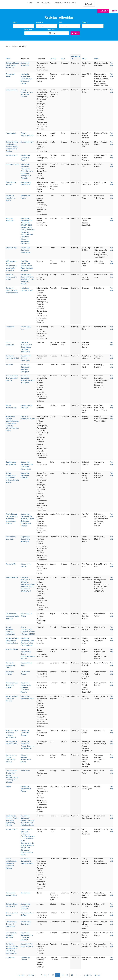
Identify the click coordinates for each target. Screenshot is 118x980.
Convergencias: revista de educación (11, 935)
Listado (104, 11)
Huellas (8, 786)
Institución (28, 30)
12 (62, 975)
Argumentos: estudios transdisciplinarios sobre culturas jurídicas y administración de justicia (12, 423)
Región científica (12, 577)
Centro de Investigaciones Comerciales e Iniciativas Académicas (26, 347)
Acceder (89, 4)
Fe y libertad (10, 957)
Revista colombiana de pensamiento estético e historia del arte (12, 478)
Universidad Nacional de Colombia (25, 475)
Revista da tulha (12, 829)
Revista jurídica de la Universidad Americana (12, 65)
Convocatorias (43, 3)
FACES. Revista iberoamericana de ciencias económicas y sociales (12, 519)
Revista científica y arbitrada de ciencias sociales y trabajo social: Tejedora (12, 147)
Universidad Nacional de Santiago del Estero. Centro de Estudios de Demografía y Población (27, 171)
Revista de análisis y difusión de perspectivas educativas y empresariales (12, 949)
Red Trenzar (25, 771)
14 (72, 975)
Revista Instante (12, 155)
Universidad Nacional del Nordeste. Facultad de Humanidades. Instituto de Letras (28, 820)
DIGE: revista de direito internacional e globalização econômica (11, 266)
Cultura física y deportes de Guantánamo (11, 924)
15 (77, 975)
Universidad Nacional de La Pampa (26, 789)
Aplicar (75, 33)
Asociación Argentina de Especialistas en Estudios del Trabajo (27, 79)
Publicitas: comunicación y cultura (11, 277)
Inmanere (9, 365)
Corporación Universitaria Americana (25, 539)
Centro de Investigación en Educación (27, 580)
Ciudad (85, 22)
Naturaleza (25, 584)
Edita (96, 59)
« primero (21, 975)
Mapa (115, 11)
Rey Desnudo (26, 893)
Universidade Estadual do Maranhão (25, 906)
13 (67, 975)
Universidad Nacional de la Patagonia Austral (27, 861)
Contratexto (10, 327)
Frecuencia (51, 30)
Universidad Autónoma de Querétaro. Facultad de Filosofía (26, 687)
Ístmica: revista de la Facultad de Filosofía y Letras (12, 641)
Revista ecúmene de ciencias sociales (12, 685)
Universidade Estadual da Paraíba (25, 158)
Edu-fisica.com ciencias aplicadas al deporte (12, 616)
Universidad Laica (27, 142)
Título (15, 22)
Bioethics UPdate (12, 649)
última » (98, 975)
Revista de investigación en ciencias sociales (12, 290)
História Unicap (11, 248)
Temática (39, 22)
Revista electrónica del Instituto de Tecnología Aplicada (11, 863)
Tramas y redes (11, 90)
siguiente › (88, 975)
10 (53, 975)
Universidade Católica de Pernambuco (25, 250)
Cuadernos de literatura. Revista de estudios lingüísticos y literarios (12, 820)
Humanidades (11, 133)
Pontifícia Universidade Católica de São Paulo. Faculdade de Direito (27, 266)
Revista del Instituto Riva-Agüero (11, 198)
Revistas (29, 3)
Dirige (84, 59)
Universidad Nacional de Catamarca (25, 241)
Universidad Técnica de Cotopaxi (25, 733)
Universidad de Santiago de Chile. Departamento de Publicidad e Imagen (27, 279)
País (61, 22)
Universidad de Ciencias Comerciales (26, 358)
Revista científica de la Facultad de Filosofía (12, 378)
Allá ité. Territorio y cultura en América (12, 699)
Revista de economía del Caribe (11, 665)
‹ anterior (31, 975)
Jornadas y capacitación (65, 3)
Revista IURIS (11, 564)
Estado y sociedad (12, 164)
